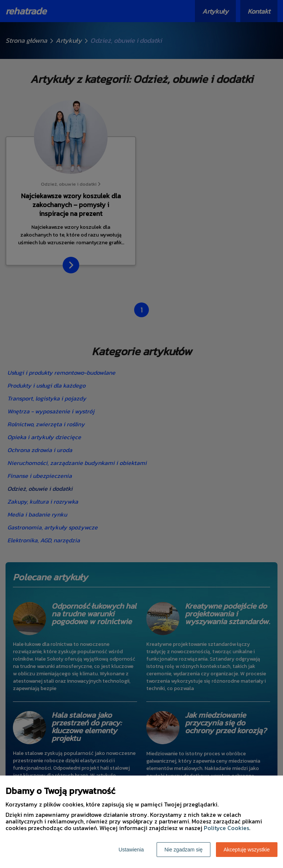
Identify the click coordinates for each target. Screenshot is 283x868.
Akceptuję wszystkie (247, 850)
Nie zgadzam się (184, 850)
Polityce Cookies (226, 828)
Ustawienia (131, 850)
